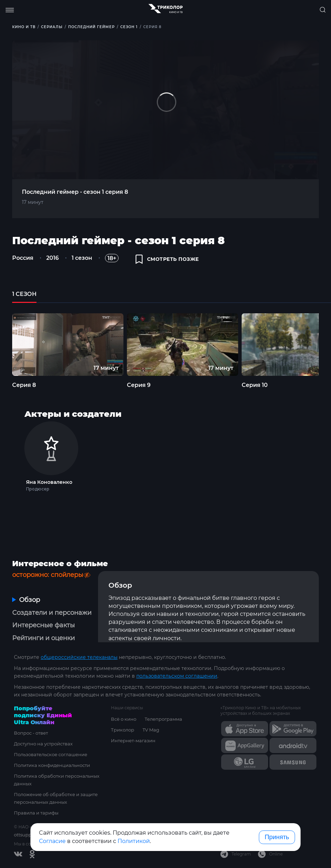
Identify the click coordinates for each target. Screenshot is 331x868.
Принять (277, 837)
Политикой (134, 841)
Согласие (52, 841)
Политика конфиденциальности (52, 765)
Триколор (123, 730)
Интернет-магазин (133, 741)
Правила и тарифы (36, 813)
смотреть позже (167, 259)
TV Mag (151, 730)
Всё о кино (124, 719)
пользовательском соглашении (177, 676)
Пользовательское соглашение (51, 754)
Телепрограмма (163, 719)
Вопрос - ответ (31, 733)
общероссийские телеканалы (79, 657)
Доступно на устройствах (43, 744)
